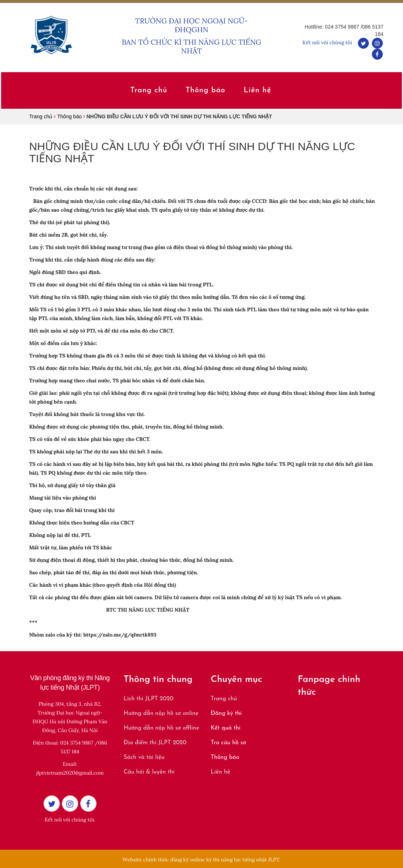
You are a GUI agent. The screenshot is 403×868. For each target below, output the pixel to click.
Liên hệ (221, 772)
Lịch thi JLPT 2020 (149, 699)
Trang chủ (224, 699)
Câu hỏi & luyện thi (149, 772)
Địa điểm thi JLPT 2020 (155, 743)
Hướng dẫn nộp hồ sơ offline (161, 728)
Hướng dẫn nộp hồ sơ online (161, 713)
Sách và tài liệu (144, 757)
